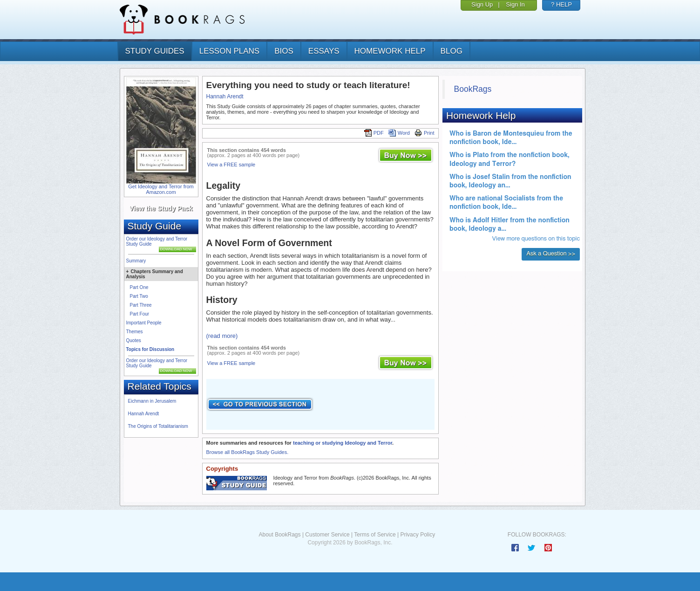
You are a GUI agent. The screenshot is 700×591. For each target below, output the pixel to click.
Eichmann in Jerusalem (152, 401)
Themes (135, 332)
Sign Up (482, 4)
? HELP (561, 4)
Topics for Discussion (150, 349)
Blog (452, 51)
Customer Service (327, 535)
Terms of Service (375, 535)
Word (399, 133)
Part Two (139, 296)
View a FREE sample (231, 165)
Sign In (515, 4)
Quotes (134, 340)
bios (284, 51)
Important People (144, 323)
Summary (136, 261)
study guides (155, 51)
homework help (390, 51)
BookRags (473, 89)
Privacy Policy (418, 535)
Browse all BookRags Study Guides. (248, 452)
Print (425, 133)
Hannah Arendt (144, 414)
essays (324, 51)
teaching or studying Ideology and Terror (343, 443)
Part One (139, 287)
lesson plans (229, 51)
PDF (374, 133)
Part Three (141, 305)
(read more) (222, 336)
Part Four (140, 314)
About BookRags (279, 535)
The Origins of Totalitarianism (158, 426)
